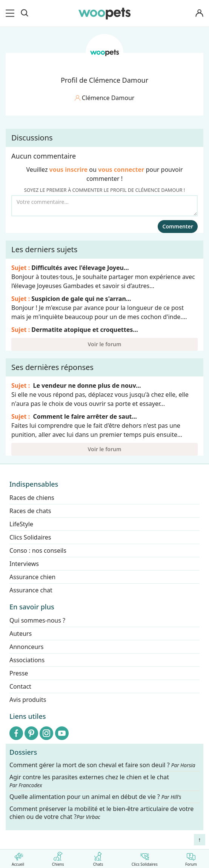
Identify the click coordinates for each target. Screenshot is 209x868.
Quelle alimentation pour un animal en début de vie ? (95, 797)
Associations (27, 660)
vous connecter (121, 170)
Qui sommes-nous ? (37, 620)
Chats (98, 858)
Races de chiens (32, 498)
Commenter (178, 226)
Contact (20, 686)
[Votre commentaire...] (104, 206)
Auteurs (21, 634)
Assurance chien (32, 577)
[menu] (11, 13)
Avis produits (28, 700)
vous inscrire (69, 170)
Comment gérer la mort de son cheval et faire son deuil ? (102, 765)
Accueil (18, 858)
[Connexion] (199, 13)
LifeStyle (21, 524)
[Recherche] (25, 13)
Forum (191, 858)
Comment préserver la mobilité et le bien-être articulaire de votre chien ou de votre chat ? (101, 813)
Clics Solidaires (145, 858)
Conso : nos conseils (38, 550)
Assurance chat (31, 590)
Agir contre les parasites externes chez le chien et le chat (89, 781)
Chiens (58, 858)
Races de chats (30, 511)
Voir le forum (105, 344)
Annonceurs (26, 647)
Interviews (24, 564)
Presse (19, 673)
